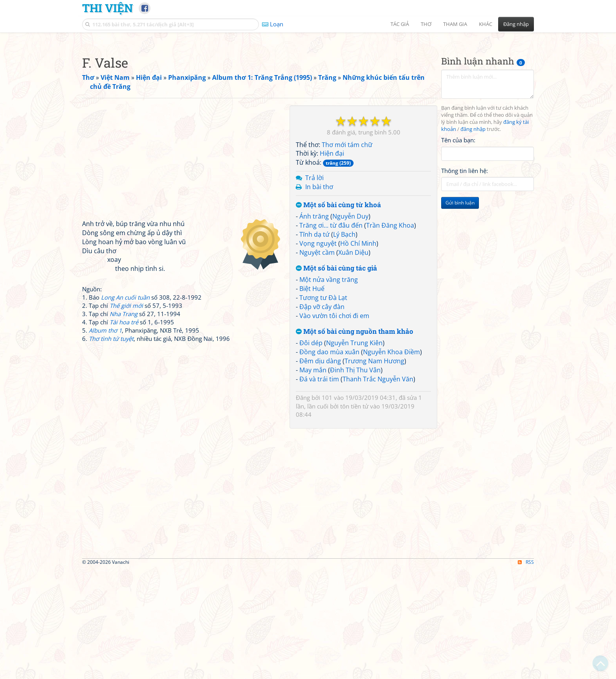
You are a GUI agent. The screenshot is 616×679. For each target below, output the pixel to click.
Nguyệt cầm (317, 363)
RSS (526, 672)
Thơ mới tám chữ (347, 255)
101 (327, 508)
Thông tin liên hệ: (465, 281)
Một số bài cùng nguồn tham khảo (355, 442)
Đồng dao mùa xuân (329, 462)
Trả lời (314, 288)
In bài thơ (319, 297)
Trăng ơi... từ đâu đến (331, 335)
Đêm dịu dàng (320, 471)
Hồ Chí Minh (358, 353)
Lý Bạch (344, 344)
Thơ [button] (426, 24)
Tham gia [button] (455, 24)
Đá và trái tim (319, 489)
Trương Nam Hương (374, 471)
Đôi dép (311, 453)
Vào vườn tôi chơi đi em (334, 426)
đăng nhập (473, 239)
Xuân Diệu (353, 363)
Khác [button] (486, 24)
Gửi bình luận (460, 313)
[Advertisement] (308, 92)
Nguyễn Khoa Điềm (391, 462)
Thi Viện (107, 8)
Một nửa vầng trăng (329, 390)
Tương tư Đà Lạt (323, 408)
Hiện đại (332, 263)
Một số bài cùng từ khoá (338, 315)
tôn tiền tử (354, 516)
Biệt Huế (312, 399)
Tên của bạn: (458, 250)
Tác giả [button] (400, 24)
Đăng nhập (516, 24)
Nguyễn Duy (350, 326)
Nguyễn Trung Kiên (354, 453)
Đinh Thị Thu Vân (355, 480)
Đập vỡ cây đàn (322, 417)
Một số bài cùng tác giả (336, 378)
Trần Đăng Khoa (390, 335)
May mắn (313, 480)
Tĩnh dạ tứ (314, 344)
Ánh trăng (314, 326)
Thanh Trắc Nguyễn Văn (378, 489)
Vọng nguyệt (318, 353)
